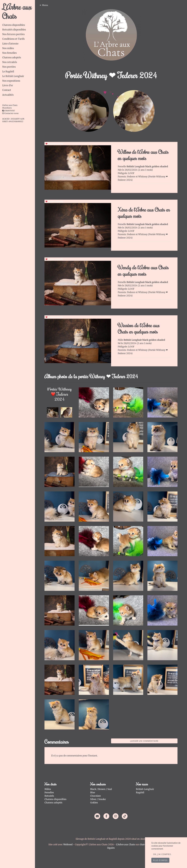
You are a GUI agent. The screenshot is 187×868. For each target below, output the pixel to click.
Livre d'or (8, 85)
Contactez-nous (10, 113)
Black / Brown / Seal (101, 789)
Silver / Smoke (98, 799)
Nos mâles (8, 48)
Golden (94, 803)
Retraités (49, 796)
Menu (45, 5)
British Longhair (145, 789)
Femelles (49, 792)
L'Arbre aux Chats (17, 11)
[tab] (19, 25)
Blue (93, 792)
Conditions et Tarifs (13, 39)
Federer (131, 177)
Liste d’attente (10, 44)
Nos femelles (9, 53)
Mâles (48, 789)
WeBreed (68, 844)
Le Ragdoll (8, 72)
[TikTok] (125, 816)
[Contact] (97, 816)
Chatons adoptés (12, 57)
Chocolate (95, 796)
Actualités (8, 95)
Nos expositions (11, 81)
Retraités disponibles (14, 30)
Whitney (143, 177)
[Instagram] (116, 816)
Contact (7, 90)
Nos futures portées (13, 34)
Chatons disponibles (14, 25)
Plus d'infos (160, 860)
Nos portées (9, 67)
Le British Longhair (13, 76)
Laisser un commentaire (144, 741)
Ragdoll (140, 792)
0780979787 (10, 111)
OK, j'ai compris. (162, 854)
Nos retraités (10, 62)
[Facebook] (106, 816)
